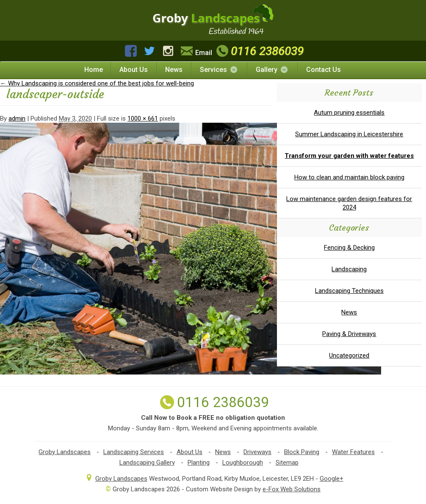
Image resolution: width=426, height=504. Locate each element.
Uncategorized (349, 355)
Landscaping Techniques (349, 291)
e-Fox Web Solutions (292, 489)
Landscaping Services (134, 452)
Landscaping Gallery (147, 463)
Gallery (272, 70)
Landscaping (349, 269)
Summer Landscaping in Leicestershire (349, 134)
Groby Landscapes (65, 452)
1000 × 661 (143, 118)
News (174, 70)
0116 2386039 (259, 51)
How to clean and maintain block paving (349, 177)
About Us (134, 70)
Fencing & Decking (349, 248)
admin (17, 118)
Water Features (353, 452)
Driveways (257, 452)
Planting (199, 463)
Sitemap (287, 463)
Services (219, 70)
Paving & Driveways (349, 334)
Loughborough (243, 463)
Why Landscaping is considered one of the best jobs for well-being (97, 83)
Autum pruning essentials (349, 113)
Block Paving (302, 452)
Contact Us (324, 70)
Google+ (332, 479)
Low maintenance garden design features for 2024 (349, 203)
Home (94, 70)
